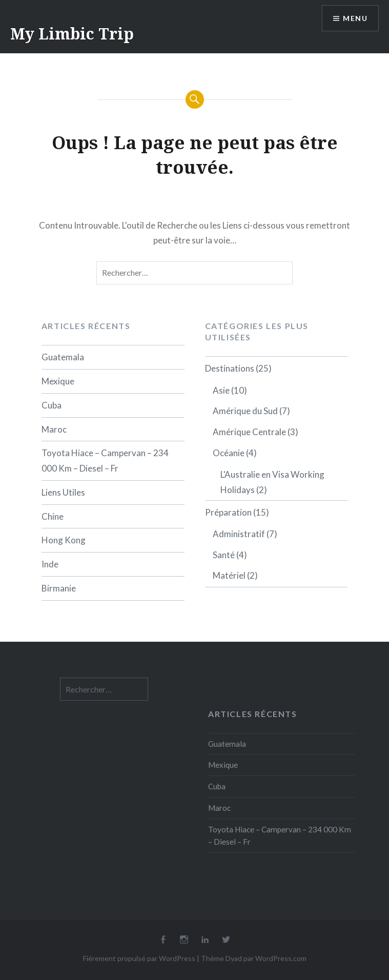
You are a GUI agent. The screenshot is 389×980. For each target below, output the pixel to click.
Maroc (54, 429)
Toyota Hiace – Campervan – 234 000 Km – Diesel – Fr (105, 461)
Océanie (229, 453)
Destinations (230, 368)
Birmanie (59, 588)
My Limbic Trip (72, 34)
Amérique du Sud (245, 411)
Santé (224, 555)
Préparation (228, 512)
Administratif (239, 534)
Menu (355, 18)
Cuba (52, 405)
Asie (221, 390)
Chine (53, 516)
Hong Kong (64, 540)
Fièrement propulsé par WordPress (139, 958)
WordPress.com (281, 958)
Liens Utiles (63, 492)
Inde (50, 564)
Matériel (229, 575)
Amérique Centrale (249, 432)
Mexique (58, 381)
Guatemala (63, 357)
